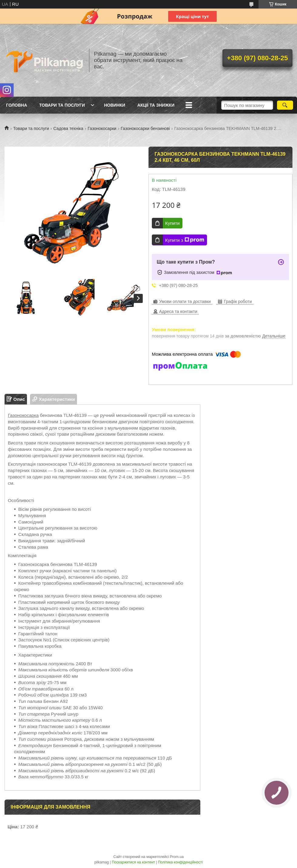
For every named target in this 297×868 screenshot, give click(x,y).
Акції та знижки (156, 105)
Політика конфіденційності (180, 862)
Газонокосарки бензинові (145, 128)
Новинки (115, 105)
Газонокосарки (102, 128)
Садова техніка (68, 128)
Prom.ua (177, 857)
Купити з (185, 240)
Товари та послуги (62, 105)
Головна (17, 105)
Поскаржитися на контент (133, 862)
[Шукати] (285, 105)
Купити (172, 223)
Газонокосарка (23, 415)
